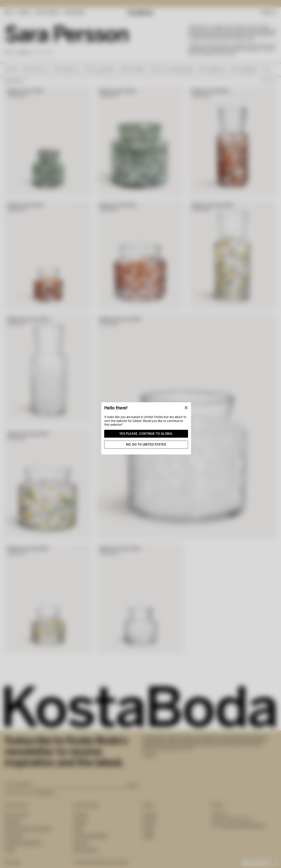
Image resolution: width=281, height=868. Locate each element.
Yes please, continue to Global (146, 434)
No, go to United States (146, 444)
